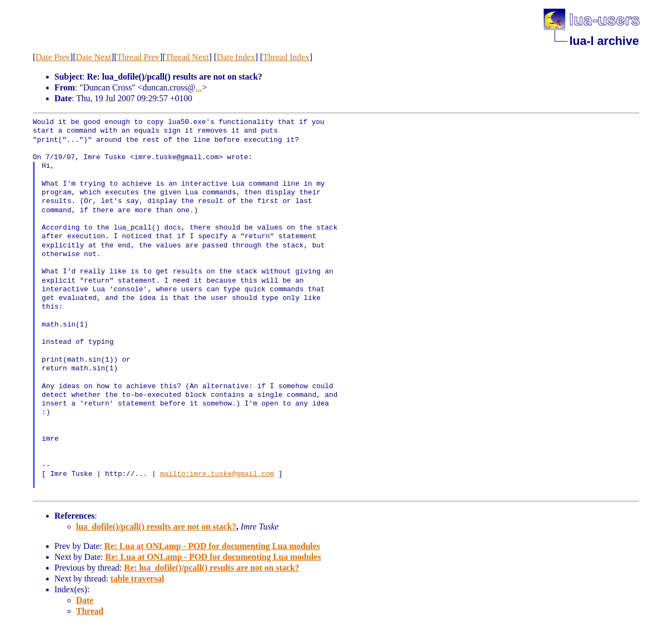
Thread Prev (138, 57)
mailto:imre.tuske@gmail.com (217, 474)
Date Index (236, 57)
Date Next (93, 57)
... (199, 87)
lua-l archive (604, 41)
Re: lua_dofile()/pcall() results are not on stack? (212, 568)
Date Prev (53, 57)
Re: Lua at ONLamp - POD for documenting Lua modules (212, 546)
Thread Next (187, 57)
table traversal (137, 579)
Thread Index (286, 57)
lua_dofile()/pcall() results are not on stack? (156, 527)
